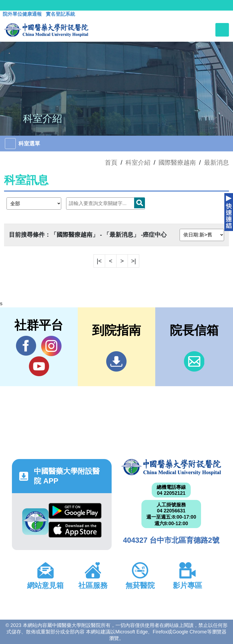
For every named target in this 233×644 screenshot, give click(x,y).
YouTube (39, 366)
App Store (75, 530)
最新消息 (216, 162)
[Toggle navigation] (222, 30)
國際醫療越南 (177, 162)
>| (134, 261)
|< (99, 261)
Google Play (75, 511)
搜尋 (140, 203)
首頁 (111, 162)
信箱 (194, 361)
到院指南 (116, 361)
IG (51, 346)
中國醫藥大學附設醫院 (171, 467)
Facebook (26, 346)
